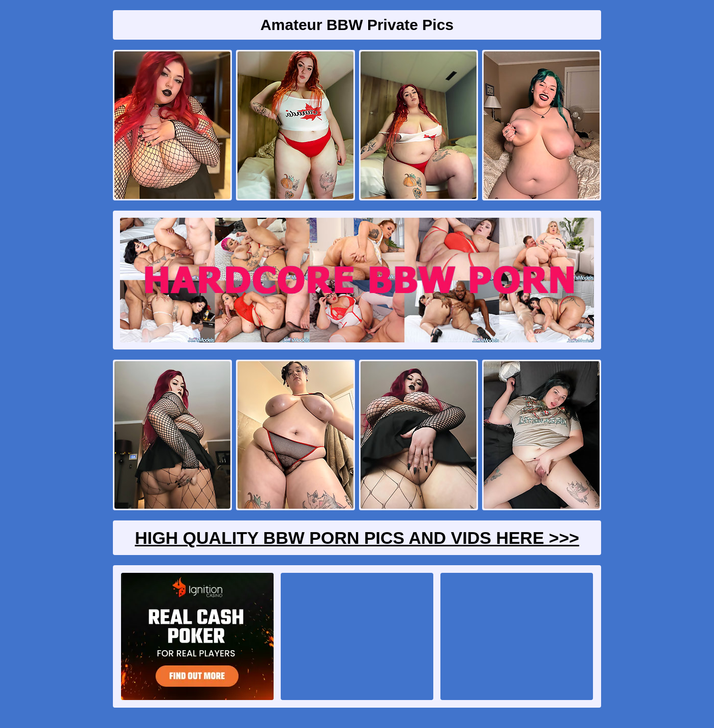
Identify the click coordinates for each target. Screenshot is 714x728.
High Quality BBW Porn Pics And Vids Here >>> (357, 538)
